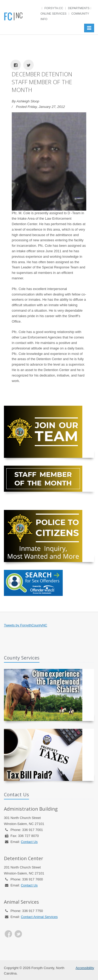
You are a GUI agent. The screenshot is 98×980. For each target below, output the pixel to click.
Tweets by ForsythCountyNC (25, 625)
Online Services (53, 14)
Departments (79, 8)
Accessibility (85, 968)
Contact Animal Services (39, 917)
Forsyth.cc (54, 8)
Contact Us (29, 842)
